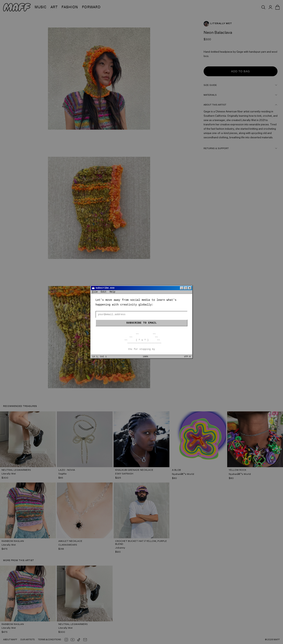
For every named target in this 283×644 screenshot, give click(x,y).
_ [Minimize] (182, 288)
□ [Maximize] (186, 288)
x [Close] (190, 288)
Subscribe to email (141, 323)
